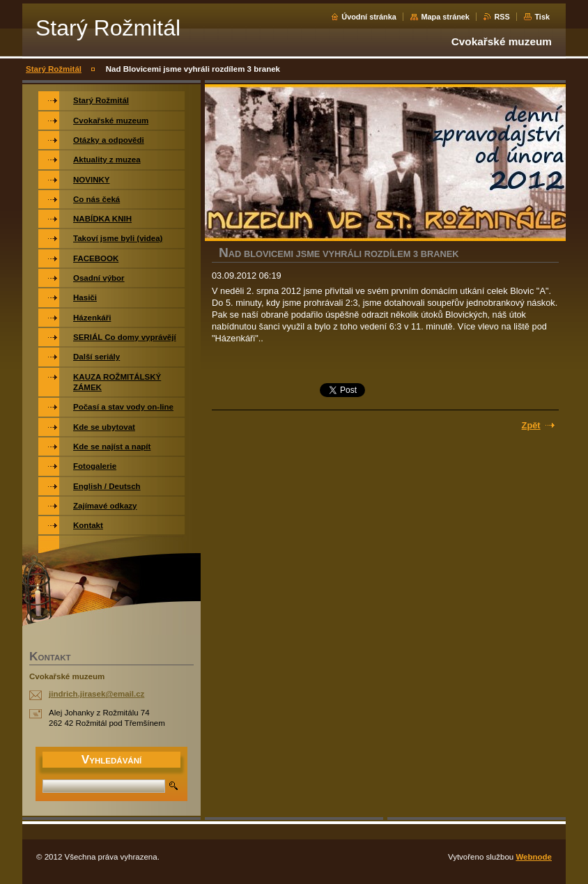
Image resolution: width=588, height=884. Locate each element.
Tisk (542, 17)
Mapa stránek (445, 17)
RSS (502, 17)
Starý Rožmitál (54, 69)
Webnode (534, 857)
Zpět (531, 425)
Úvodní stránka (369, 17)
